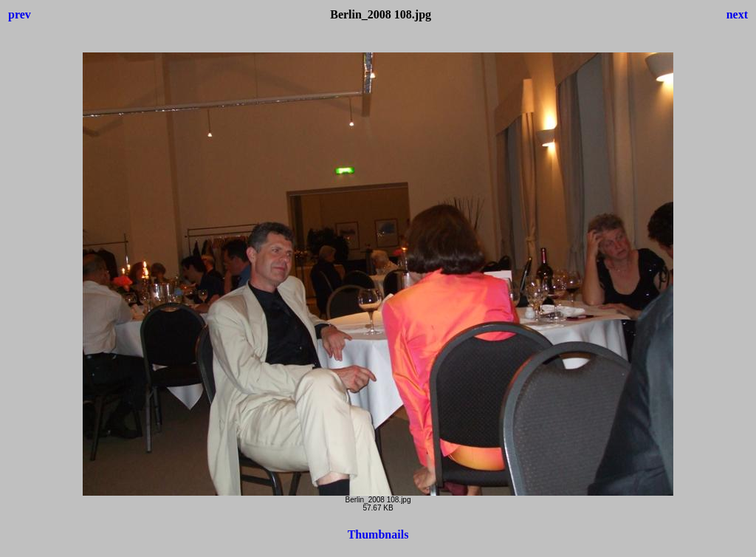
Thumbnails (378, 534)
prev (20, 14)
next (737, 14)
